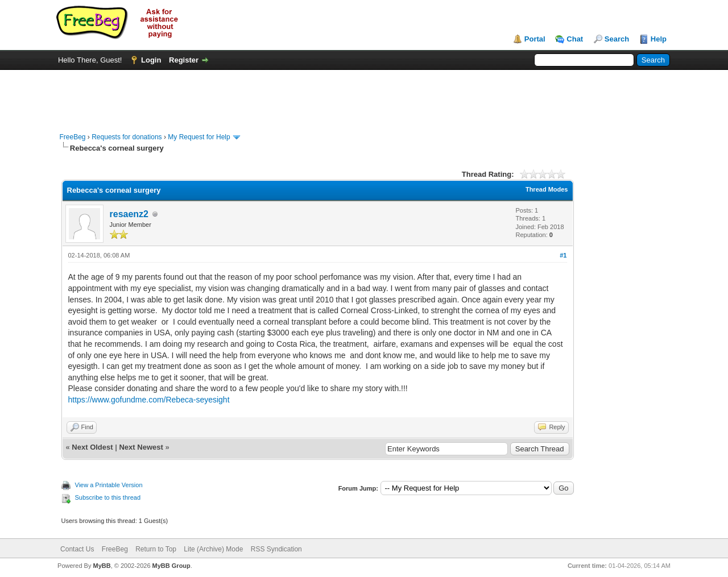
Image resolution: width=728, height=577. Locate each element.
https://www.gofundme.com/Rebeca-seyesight (149, 400)
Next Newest (141, 447)
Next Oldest (92, 447)
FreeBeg (73, 137)
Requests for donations (127, 137)
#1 (563, 255)
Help (659, 39)
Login (151, 60)
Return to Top (156, 549)
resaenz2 (129, 214)
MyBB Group (171, 566)
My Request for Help (199, 137)
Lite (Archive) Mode (213, 549)
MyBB (102, 566)
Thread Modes (547, 189)
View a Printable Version (109, 485)
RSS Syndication (276, 549)
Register (184, 60)
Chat (575, 39)
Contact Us (77, 549)
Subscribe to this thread (108, 497)
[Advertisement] (364, 96)
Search (617, 39)
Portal (535, 39)
